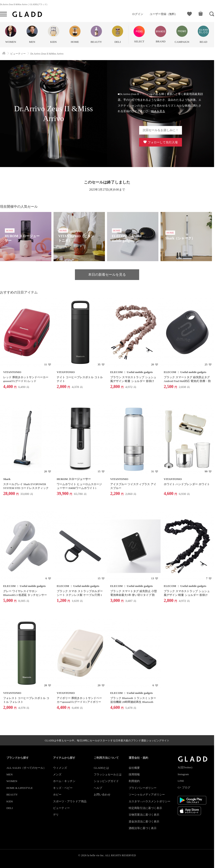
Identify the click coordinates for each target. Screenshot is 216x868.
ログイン (138, 14)
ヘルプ (98, 788)
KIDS (10, 801)
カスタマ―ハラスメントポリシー (150, 801)
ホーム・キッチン (64, 781)
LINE (181, 781)
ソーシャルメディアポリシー (147, 795)
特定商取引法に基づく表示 (145, 808)
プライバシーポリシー (143, 788)
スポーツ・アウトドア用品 (70, 801)
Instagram (183, 774)
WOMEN (12, 781)
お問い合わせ (102, 795)
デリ (56, 815)
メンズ (57, 774)
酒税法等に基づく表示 (143, 828)
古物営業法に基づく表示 (144, 815)
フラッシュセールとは (108, 774)
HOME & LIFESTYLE (20, 788)
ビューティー (61, 808)
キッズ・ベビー (63, 788)
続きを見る (158, 111)
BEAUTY (12, 795)
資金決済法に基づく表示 (144, 821)
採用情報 (134, 774)
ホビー (57, 795)
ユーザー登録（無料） (164, 14)
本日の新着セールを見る (107, 275)
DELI (10, 808)
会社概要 (134, 768)
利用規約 (134, 781)
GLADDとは (101, 768)
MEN (10, 774)
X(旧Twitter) (185, 767)
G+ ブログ (184, 787)
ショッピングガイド (106, 781)
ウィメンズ (60, 768)
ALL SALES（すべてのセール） (26, 768)
